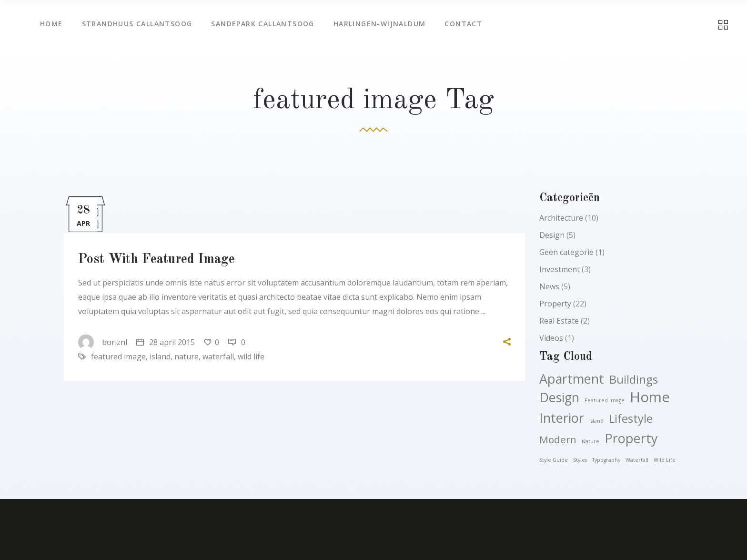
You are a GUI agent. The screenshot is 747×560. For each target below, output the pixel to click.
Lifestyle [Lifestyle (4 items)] (631, 418)
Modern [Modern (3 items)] (558, 439)
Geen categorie (566, 252)
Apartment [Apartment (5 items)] (572, 379)
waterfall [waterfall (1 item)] (637, 460)
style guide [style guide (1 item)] (554, 460)
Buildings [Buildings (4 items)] (634, 379)
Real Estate (559, 321)
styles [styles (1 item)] (580, 460)
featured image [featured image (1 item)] (605, 400)
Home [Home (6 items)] (650, 397)
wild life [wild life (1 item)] (665, 460)
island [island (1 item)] (596, 421)
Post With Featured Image (156, 260)
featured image (118, 356)
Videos (551, 338)
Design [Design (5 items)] (559, 397)
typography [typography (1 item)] (606, 460)
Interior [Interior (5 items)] (562, 418)
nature (187, 356)
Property (555, 304)
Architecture (561, 218)
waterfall (218, 356)
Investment (560, 269)
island (160, 356)
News (549, 286)
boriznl (103, 342)
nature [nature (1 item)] (591, 441)
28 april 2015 (166, 342)
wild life (251, 356)
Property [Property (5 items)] (631, 438)
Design (552, 235)
